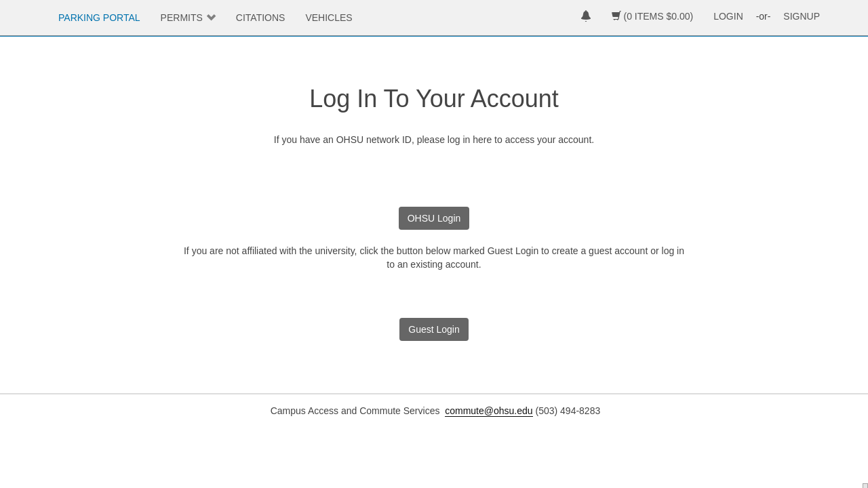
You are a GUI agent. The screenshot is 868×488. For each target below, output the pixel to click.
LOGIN (728, 16)
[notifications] (586, 18)
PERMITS (182, 18)
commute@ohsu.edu (489, 411)
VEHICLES (329, 18)
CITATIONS (261, 18)
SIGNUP (802, 16)
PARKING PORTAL (99, 18)
